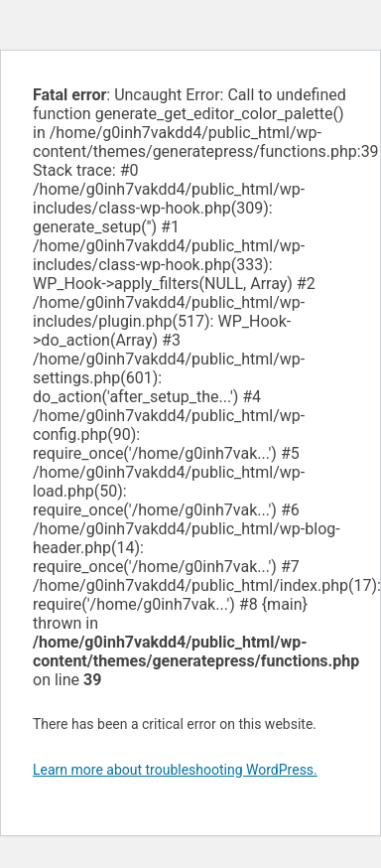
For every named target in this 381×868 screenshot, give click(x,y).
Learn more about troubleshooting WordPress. (175, 770)
